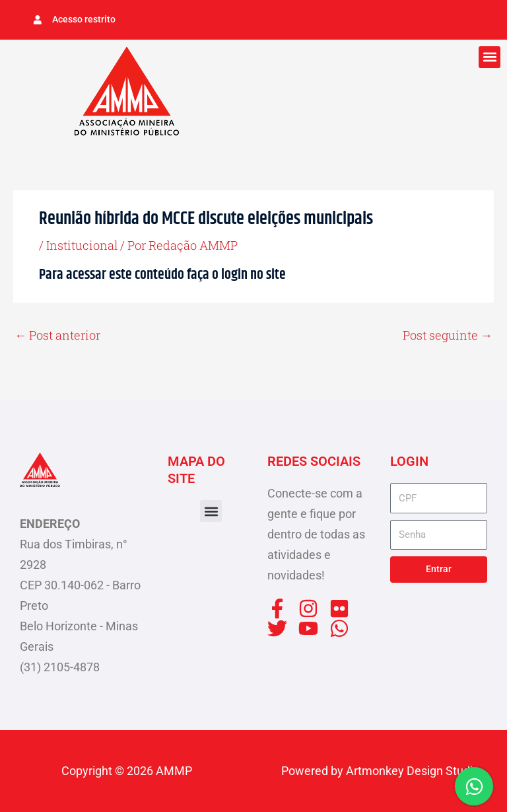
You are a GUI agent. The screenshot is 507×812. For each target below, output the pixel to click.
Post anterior (57, 335)
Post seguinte (448, 335)
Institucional (82, 245)
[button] (490, 57)
